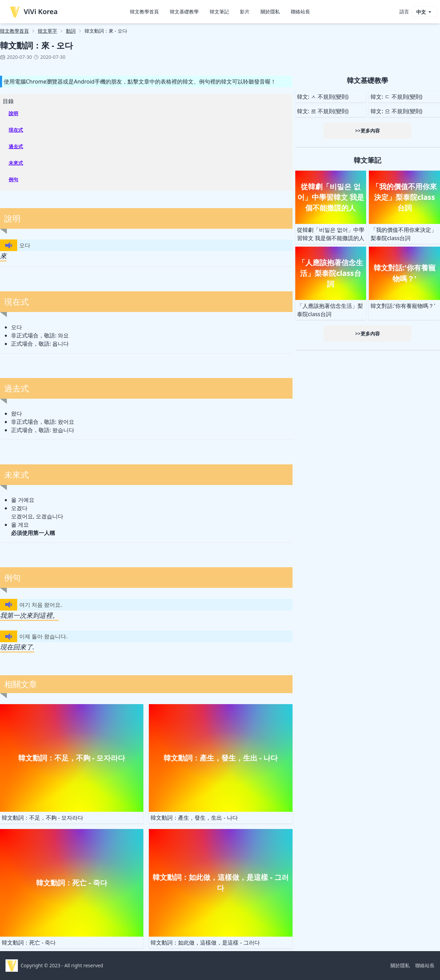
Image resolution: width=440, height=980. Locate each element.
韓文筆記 (219, 12)
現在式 (16, 130)
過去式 (16, 146)
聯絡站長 (300, 12)
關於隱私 (270, 12)
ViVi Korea (33, 12)
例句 (13, 179)
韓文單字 (47, 31)
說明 (13, 113)
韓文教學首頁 (144, 12)
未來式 (16, 163)
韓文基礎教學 (184, 12)
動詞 (71, 31)
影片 (245, 12)
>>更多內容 (367, 131)
